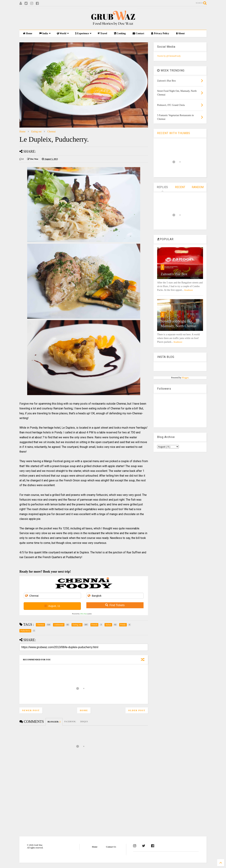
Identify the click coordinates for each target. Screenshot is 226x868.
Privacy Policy (160, 33)
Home (28, 33)
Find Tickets (115, 605)
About (180, 33)
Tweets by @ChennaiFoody (169, 56)
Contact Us (111, 847)
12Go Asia (83, 614)
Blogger (185, 378)
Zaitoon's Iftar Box (174, 274)
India (45, 33)
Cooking (120, 33)
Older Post (137, 710)
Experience (83, 33)
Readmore (189, 290)
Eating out (36, 132)
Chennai (51, 132)
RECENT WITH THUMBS (174, 133)
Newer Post (31, 710)
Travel (102, 33)
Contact (138, 33)
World (63, 33)
